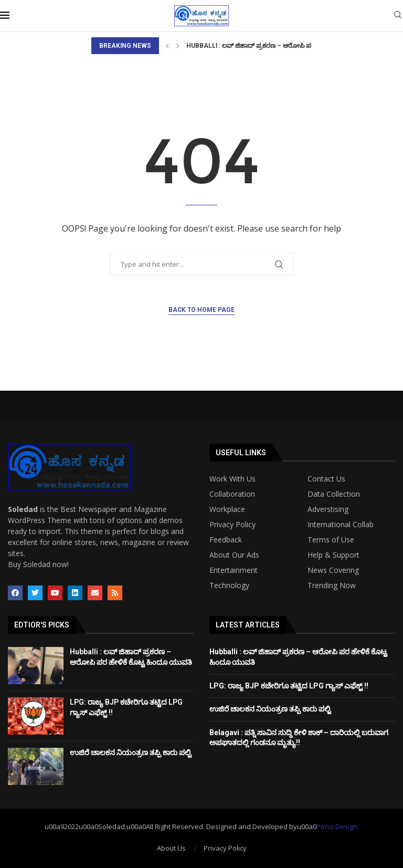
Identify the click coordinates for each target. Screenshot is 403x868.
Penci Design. (338, 827)
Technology (229, 585)
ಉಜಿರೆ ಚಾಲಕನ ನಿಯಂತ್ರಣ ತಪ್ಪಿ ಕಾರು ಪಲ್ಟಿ (131, 752)
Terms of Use (331, 540)
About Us (171, 848)
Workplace (227, 509)
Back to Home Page (201, 310)
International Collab (341, 525)
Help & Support (333, 555)
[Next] (178, 46)
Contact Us (326, 479)
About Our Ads (234, 555)
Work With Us (232, 479)
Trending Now (332, 585)
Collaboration (232, 494)
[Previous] (167, 46)
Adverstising (328, 509)
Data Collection (334, 494)
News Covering (333, 570)
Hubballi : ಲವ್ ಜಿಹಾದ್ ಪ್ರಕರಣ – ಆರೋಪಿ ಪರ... (253, 46)
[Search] (398, 16)
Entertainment (234, 570)
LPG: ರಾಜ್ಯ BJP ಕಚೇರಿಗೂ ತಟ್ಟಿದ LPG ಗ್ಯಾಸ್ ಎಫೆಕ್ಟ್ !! (289, 686)
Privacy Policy (232, 525)
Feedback (226, 540)
